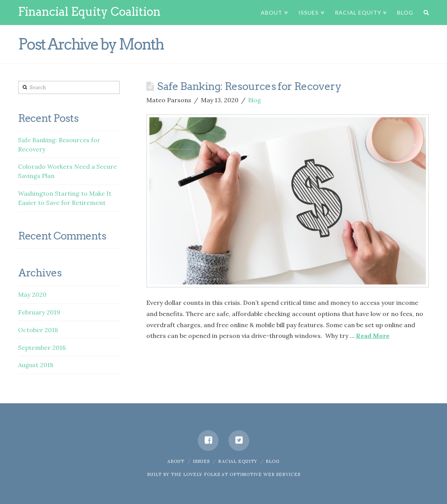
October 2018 (38, 330)
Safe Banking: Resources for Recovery (249, 86)
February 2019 (39, 312)
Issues (201, 461)
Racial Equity (238, 461)
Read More (373, 336)
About (176, 461)
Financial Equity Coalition (89, 12)
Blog (255, 100)
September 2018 (42, 348)
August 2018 (36, 365)
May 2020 (32, 294)
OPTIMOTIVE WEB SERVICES (265, 474)
